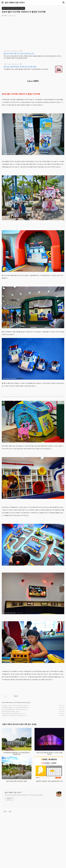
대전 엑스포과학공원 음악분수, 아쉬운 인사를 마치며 (14, 734)
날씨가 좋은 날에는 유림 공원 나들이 (10, 736)
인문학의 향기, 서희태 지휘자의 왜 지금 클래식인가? (13, 740)
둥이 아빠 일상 (18, 727)
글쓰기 (10, 861)
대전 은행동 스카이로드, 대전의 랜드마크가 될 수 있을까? (15, 730)
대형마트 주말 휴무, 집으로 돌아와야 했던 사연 (12, 738)
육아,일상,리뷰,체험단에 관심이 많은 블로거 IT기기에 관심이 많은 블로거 (24, 844)
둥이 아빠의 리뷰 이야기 (15, 3)
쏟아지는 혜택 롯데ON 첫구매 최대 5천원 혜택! (20, 67)
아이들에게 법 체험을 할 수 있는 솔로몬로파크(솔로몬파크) (15, 732)
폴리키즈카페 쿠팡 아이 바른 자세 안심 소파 (19, 54)
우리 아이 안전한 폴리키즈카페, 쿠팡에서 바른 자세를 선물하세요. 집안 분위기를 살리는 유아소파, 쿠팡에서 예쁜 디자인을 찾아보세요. (33, 57)
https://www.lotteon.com (11, 64)
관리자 (5, 861)
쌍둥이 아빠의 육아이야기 (8, 727)
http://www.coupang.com (11, 51)
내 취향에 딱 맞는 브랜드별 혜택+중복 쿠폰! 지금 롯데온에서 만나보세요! (26, 69)
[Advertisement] (34, 701)
